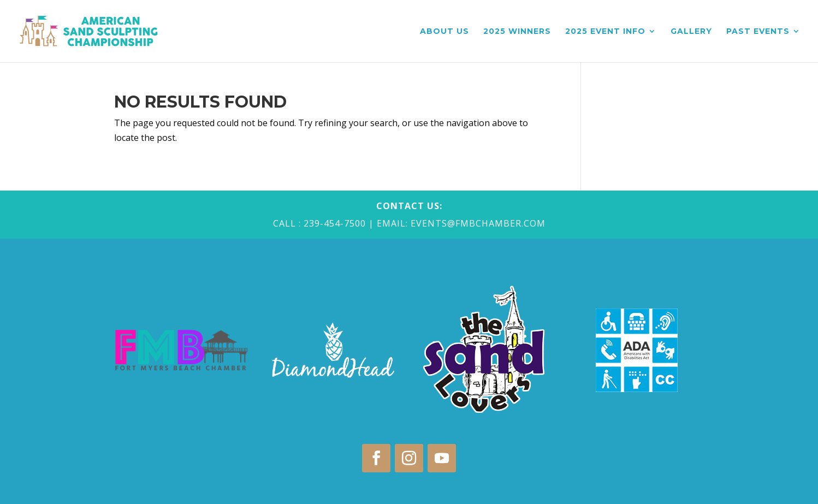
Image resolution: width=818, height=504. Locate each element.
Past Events (758, 32)
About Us (444, 32)
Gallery (691, 32)
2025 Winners (517, 32)
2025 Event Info (605, 32)
